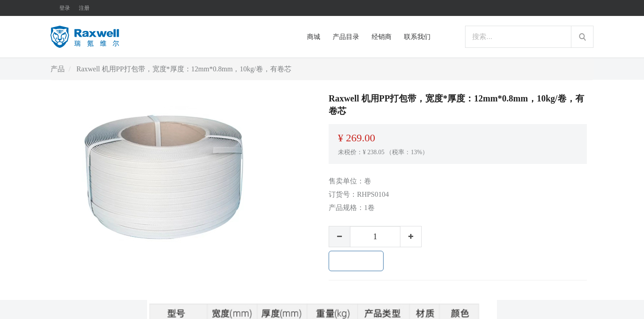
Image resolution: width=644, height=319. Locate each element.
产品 (58, 69)
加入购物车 (356, 261)
